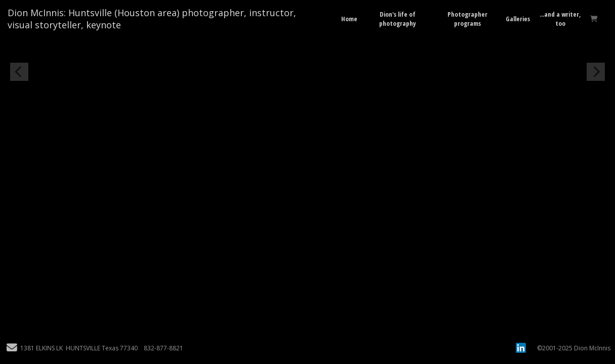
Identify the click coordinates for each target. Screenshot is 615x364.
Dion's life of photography (398, 19)
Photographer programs (467, 19)
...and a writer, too (560, 19)
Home (349, 19)
